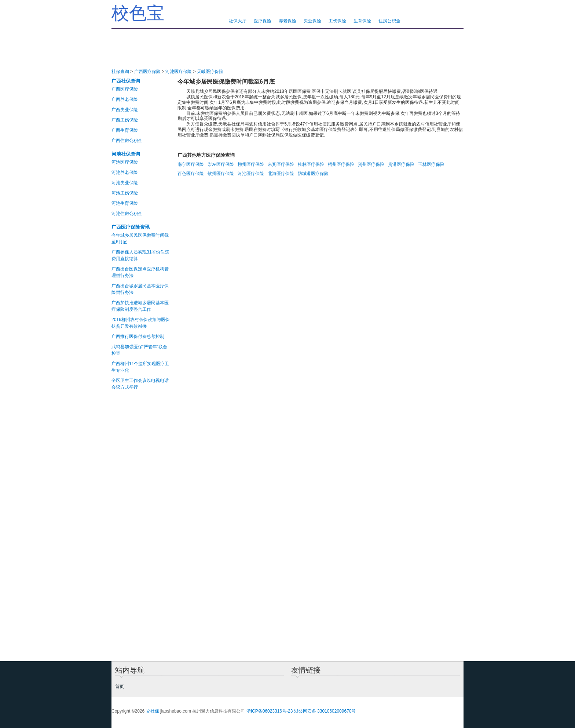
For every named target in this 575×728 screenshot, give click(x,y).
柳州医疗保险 (251, 164)
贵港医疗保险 (401, 164)
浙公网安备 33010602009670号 (325, 711)
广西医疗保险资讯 (131, 227)
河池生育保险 (125, 203)
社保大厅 (238, 21)
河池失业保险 (125, 183)
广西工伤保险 (125, 120)
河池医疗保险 (179, 72)
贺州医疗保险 (371, 164)
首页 (120, 687)
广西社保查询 (126, 81)
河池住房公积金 (127, 214)
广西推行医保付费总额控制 (138, 336)
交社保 (153, 711)
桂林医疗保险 (311, 164)
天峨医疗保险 (210, 72)
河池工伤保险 (125, 193)
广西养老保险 (125, 99)
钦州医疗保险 (221, 174)
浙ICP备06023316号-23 (270, 711)
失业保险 (312, 21)
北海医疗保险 (281, 174)
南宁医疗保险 (191, 164)
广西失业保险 (125, 110)
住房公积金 (389, 21)
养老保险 (287, 21)
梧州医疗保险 (341, 164)
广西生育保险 (125, 130)
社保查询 (120, 72)
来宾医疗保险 (281, 164)
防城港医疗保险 (313, 174)
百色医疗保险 (191, 174)
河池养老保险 (125, 172)
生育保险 (362, 21)
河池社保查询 (126, 154)
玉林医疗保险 (431, 164)
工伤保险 (337, 21)
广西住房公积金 (127, 141)
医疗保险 (263, 21)
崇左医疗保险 (221, 164)
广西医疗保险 (147, 72)
